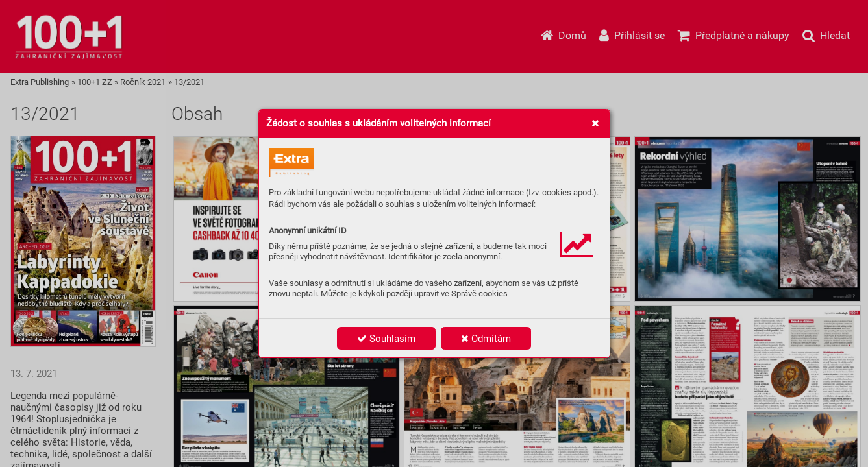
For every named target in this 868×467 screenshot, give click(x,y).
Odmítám (486, 339)
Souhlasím (386, 339)
